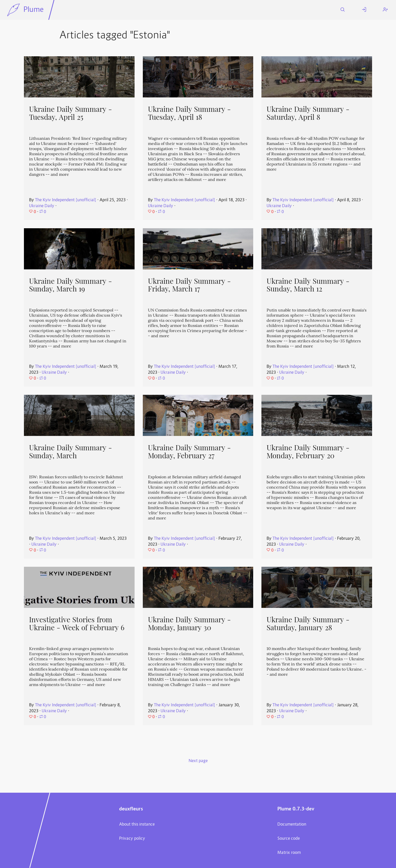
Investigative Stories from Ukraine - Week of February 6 (77, 624)
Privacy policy (132, 839)
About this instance (137, 825)
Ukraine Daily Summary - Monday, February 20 (308, 452)
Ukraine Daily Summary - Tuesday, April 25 (71, 113)
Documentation (292, 825)
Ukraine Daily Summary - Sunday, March (71, 452)
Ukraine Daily (42, 206)
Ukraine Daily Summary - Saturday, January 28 (308, 624)
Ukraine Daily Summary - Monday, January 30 (189, 624)
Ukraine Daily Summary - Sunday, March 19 (71, 285)
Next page (198, 761)
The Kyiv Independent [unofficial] (66, 200)
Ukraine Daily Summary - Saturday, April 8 (308, 113)
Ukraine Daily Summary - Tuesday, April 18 (189, 113)
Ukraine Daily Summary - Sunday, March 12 (308, 285)
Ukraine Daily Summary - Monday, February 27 (189, 452)
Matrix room (289, 853)
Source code (289, 839)
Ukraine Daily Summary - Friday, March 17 (189, 285)
